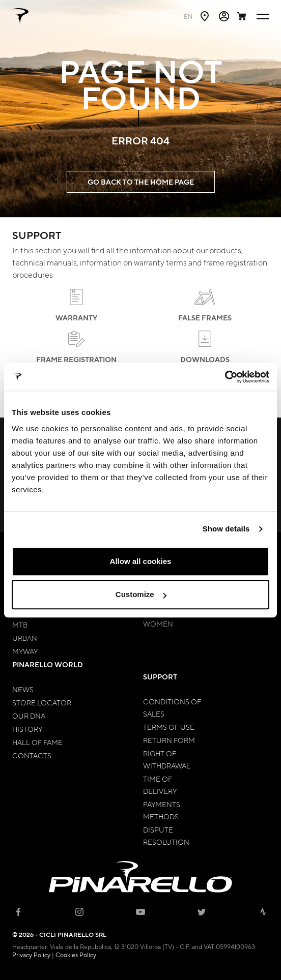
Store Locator (42, 702)
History (27, 729)
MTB (20, 625)
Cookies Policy (76, 955)
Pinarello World (48, 664)
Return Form (169, 740)
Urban (25, 638)
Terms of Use (169, 727)
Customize (141, 594)
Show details (226, 529)
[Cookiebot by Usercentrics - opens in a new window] (225, 377)
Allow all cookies (141, 561)
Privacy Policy (31, 955)
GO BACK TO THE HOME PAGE (141, 182)
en (188, 16)
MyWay (25, 651)
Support (160, 677)
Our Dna (29, 716)
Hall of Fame (37, 742)
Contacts (32, 755)
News (23, 689)
